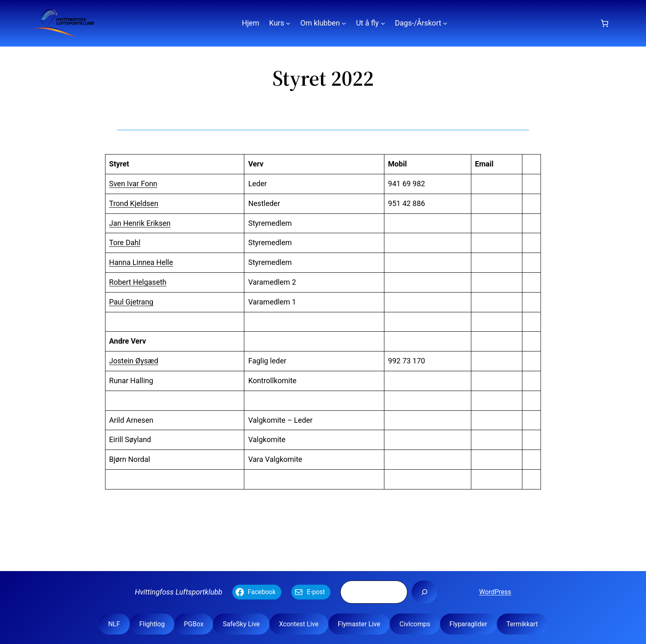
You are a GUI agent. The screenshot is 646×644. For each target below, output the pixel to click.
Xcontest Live (299, 624)
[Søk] (424, 592)
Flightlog (152, 624)
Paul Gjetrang (131, 302)
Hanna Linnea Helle (141, 262)
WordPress (495, 592)
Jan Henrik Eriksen (140, 223)
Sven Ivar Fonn (133, 184)
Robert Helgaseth (138, 282)
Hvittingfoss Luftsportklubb (178, 592)
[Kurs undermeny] (288, 23)
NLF (114, 624)
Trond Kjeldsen (134, 203)
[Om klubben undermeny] (344, 23)
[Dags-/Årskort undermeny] (445, 23)
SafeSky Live (241, 624)
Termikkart (522, 624)
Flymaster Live (359, 624)
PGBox (194, 624)
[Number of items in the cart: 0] (605, 23)
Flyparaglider (468, 624)
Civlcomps (415, 624)
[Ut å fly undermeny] (383, 23)
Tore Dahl (125, 242)
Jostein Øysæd (134, 361)
